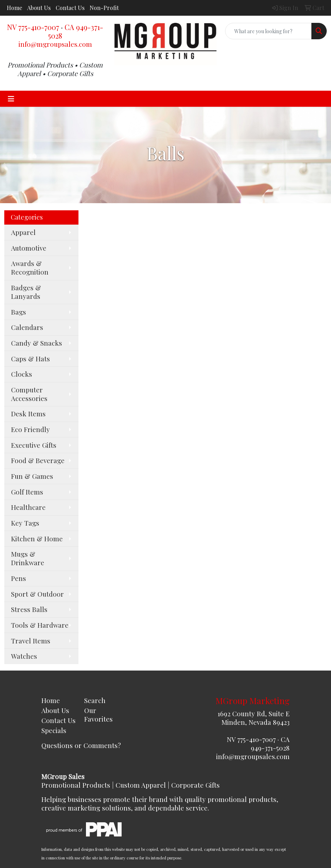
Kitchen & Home (37, 539)
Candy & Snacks (37, 343)
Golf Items (27, 492)
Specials (54, 730)
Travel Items (31, 641)
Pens (19, 578)
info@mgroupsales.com (55, 44)
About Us (39, 8)
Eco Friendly (30, 429)
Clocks (22, 374)
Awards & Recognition (30, 268)
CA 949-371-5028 (76, 31)
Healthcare (28, 507)
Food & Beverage (38, 460)
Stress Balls (29, 609)
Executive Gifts (34, 445)
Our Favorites (98, 715)
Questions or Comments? (81, 745)
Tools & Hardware (40, 625)
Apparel (23, 232)
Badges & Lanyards (26, 292)
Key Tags (25, 523)
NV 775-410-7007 (33, 27)
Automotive (29, 248)
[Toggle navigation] (11, 99)
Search (95, 700)
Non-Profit (104, 8)
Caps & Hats (30, 359)
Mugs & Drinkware (28, 558)
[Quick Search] (268, 31)
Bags (19, 312)
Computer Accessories (29, 394)
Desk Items (28, 414)
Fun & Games (32, 476)
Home (14, 8)
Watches (24, 656)
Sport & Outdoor (37, 594)
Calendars (27, 327)
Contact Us (70, 8)
